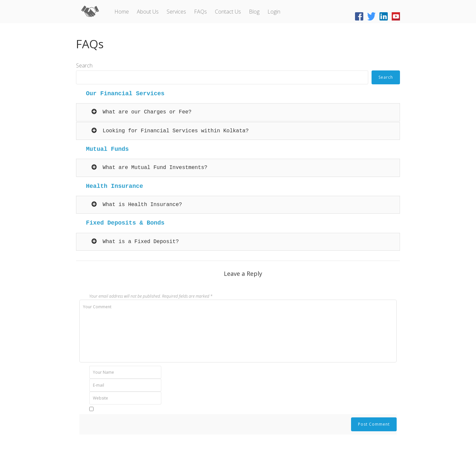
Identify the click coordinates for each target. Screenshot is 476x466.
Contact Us (228, 12)
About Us (148, 12)
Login (274, 12)
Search (84, 65)
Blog (254, 12)
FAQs (200, 12)
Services (176, 12)
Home (122, 12)
